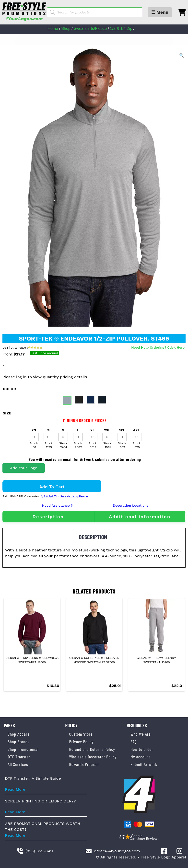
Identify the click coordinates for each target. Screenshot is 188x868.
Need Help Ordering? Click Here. (158, 347)
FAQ (134, 742)
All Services (18, 764)
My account (140, 757)
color (9, 389)
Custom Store (81, 734)
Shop (66, 29)
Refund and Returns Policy (92, 749)
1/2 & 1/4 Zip (121, 29)
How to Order (142, 749)
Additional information (140, 517)
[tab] (48, 517)
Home (53, 29)
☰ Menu (160, 12)
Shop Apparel (19, 734)
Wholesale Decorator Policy (93, 757)
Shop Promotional (23, 749)
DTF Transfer (19, 757)
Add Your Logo (24, 468)
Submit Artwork (144, 764)
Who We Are (141, 734)
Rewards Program (84, 764)
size (7, 413)
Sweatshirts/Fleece (90, 29)
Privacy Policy (82, 742)
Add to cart (52, 487)
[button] (182, 56)
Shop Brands (19, 742)
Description (48, 517)
